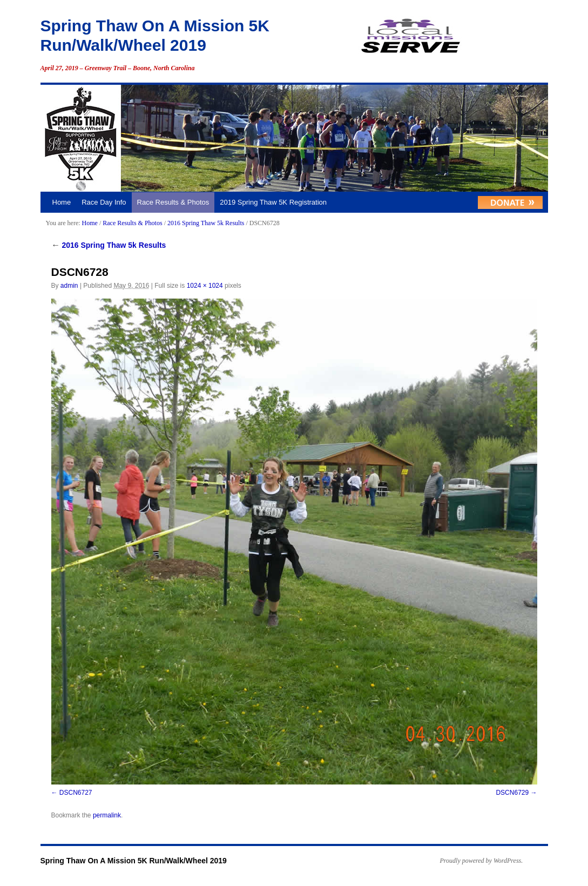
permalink (107, 815)
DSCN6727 (76, 793)
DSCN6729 (512, 793)
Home (62, 202)
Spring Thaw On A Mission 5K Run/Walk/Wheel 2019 (134, 861)
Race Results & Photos (173, 202)
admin (69, 286)
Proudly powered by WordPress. (482, 861)
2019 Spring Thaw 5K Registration (273, 202)
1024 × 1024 (205, 286)
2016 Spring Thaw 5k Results (206, 223)
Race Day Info (104, 202)
